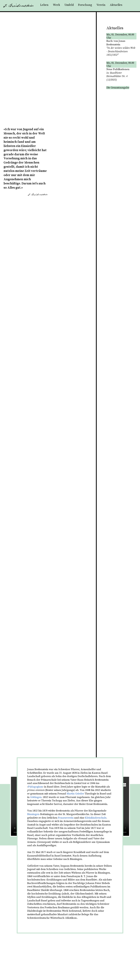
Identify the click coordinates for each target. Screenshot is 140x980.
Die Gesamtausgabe (118, 88)
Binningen (33, 814)
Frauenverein (66, 818)
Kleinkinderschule (96, 818)
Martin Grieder (75, 794)
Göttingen (36, 797)
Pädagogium (35, 787)
